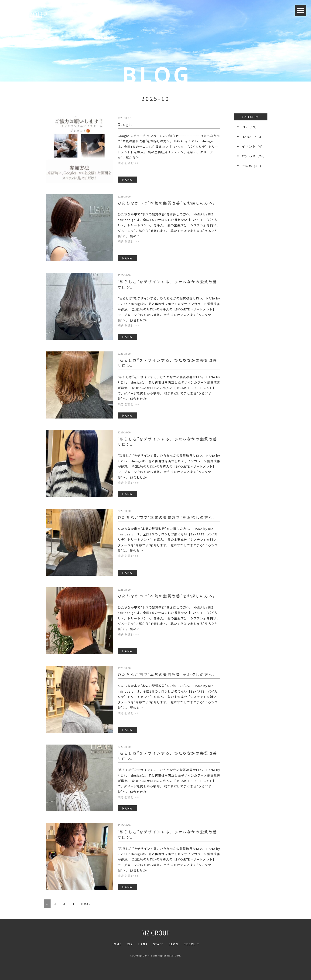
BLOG (174, 944)
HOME (117, 944)
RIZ (245, 127)
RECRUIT (192, 944)
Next (86, 903)
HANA (247, 137)
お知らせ (249, 156)
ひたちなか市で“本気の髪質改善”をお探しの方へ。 (167, 203)
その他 (247, 166)
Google (125, 124)
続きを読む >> (128, 163)
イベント (249, 146)
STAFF (158, 944)
